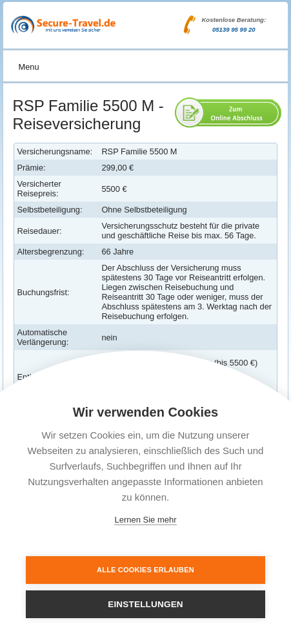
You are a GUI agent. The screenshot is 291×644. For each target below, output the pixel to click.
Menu (29, 67)
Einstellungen (145, 604)
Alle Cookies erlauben (145, 570)
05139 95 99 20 (234, 29)
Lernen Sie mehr (145, 520)
